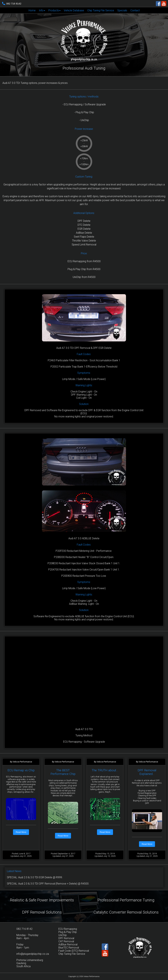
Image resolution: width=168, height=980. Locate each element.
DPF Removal (66, 938)
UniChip (63, 935)
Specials (122, 10)
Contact (135, 10)
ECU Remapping (68, 929)
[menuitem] (32, 10)
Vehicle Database (74, 10)
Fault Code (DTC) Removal (74, 951)
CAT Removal (66, 941)
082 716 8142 (14, 4)
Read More (21, 832)
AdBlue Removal (68, 944)
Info (42, 10)
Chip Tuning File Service (101, 10)
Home (32, 10)
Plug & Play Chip (68, 932)
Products (54, 10)
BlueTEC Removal (69, 948)
